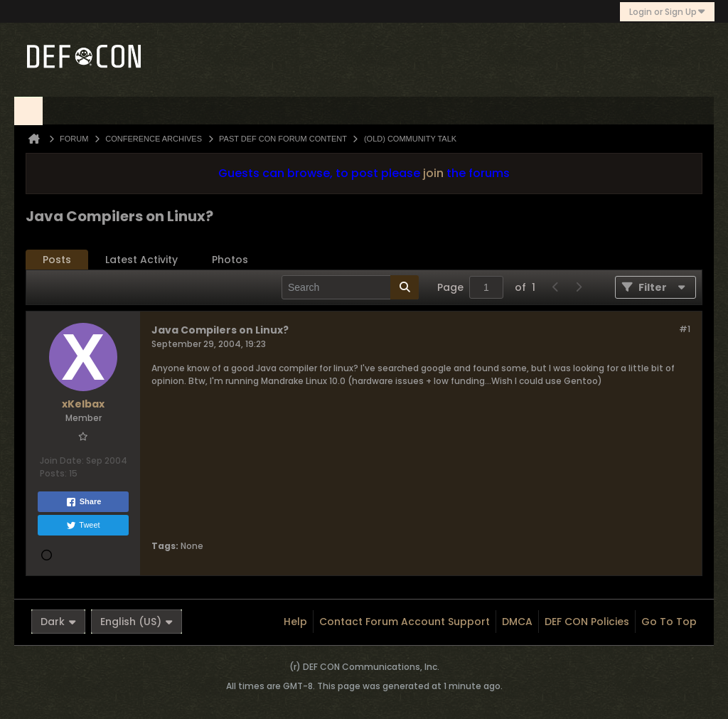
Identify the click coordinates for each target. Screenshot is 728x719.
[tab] (57, 260)
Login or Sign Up (667, 12)
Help (295, 622)
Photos (230, 260)
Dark (58, 622)
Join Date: (62, 460)
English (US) (136, 622)
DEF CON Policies (587, 622)
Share (84, 502)
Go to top (669, 622)
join (433, 173)
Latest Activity (141, 260)
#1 (685, 329)
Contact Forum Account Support (405, 622)
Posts (57, 260)
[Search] (350, 287)
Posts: (53, 473)
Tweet (83, 526)
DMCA (517, 622)
